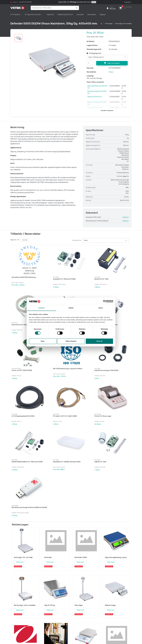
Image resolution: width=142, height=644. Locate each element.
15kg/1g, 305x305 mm (95, 97)
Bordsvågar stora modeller (124, 24)
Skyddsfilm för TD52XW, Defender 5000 (67, 462)
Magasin (103, 15)
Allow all (99, 341)
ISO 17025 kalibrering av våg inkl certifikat (68, 369)
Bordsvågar (109, 24)
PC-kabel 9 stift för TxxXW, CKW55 (65, 416)
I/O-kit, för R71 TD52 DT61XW (22, 370)
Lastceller (80, 15)
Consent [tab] (41, 308)
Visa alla (25, 240)
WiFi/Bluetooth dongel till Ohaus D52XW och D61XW (29, 507)
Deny (43, 341)
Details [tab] (71, 308)
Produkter (15, 15)
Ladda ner (126, 217)
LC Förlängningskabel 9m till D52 (23, 416)
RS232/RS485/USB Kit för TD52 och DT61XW (27, 462)
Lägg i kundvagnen (112, 63)
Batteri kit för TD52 (101, 279)
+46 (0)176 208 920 (25, 2)
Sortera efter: (77, 240)
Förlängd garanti (94, 53)
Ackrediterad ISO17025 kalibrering (24, 277)
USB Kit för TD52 (100, 462)
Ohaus (111, 72)
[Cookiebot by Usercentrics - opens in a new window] (105, 301)
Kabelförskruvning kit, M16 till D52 (106, 370)
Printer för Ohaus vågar (103, 416)
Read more (20, 562)
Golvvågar (56, 277)
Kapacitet (50, 15)
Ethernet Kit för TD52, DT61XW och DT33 (26, 325)
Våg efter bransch (33, 15)
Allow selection (71, 341)
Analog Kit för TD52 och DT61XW (64, 279)
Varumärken (92, 15)
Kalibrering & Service (65, 15)
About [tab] (101, 308)
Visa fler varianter (107, 111)
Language (127, 2)
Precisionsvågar (16, 368)
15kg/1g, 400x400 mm (95, 108)
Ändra (94, 2)
